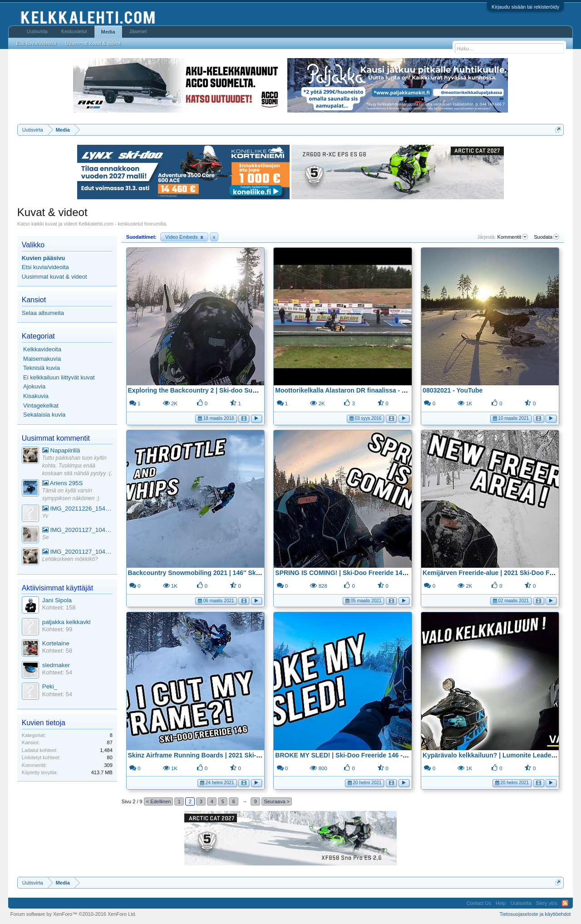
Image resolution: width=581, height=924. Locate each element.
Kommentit (513, 237)
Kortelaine (56, 643)
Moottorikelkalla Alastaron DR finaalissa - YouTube (351, 390)
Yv (45, 516)
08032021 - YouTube (453, 390)
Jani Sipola (57, 600)
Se (46, 537)
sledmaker (56, 665)
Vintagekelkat (41, 405)
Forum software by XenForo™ (74, 914)
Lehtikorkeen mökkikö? (70, 559)
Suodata (547, 237)
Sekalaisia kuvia (44, 415)
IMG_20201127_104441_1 (77, 530)
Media (108, 32)
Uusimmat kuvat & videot (54, 277)
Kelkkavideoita (42, 349)
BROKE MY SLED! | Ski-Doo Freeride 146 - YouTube (353, 755)
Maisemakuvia (42, 359)
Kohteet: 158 (59, 607)
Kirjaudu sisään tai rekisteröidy (525, 7)
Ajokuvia (34, 386)
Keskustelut (74, 31)
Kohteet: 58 (57, 651)
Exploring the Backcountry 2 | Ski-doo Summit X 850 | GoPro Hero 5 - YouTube (246, 390)
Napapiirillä (61, 450)
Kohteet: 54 (57, 672)
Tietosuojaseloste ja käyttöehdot (535, 914)
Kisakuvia (36, 396)
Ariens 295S (63, 483)
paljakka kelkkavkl (66, 622)
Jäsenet (138, 31)
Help (501, 903)
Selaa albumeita (43, 313)
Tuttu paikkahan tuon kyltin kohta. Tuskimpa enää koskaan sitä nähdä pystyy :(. (77, 465)
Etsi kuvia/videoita (45, 267)
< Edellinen (159, 801)
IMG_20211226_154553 (77, 509)
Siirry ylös (547, 903)
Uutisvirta (37, 31)
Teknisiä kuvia (42, 368)
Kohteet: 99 (57, 629)
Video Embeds (184, 237)
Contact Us (479, 903)
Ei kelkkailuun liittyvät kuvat (59, 377)
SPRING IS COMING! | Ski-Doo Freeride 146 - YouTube (356, 573)
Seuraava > (277, 801)
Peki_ (50, 686)
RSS (565, 903)
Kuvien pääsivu (43, 258)
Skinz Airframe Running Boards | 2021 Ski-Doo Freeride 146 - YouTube (234, 755)
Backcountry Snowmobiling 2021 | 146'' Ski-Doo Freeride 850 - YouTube (236, 573)
